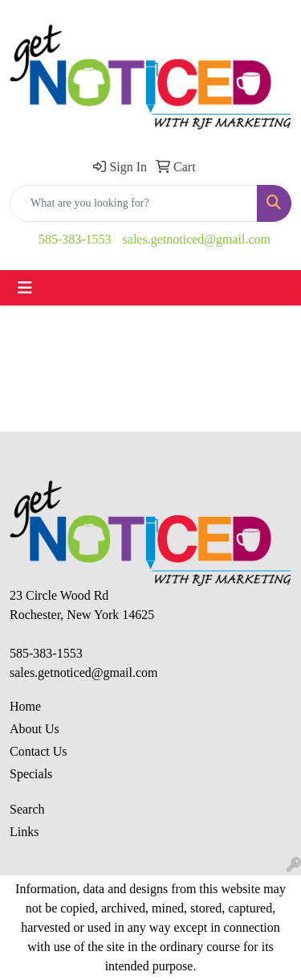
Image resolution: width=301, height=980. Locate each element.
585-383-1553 (75, 239)
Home (25, 706)
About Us (35, 729)
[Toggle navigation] (25, 288)
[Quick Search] (134, 203)
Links (24, 832)
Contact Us (39, 751)
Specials (31, 774)
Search (27, 809)
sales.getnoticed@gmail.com (197, 239)
